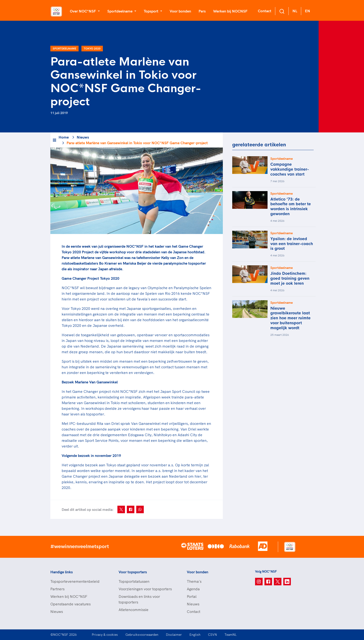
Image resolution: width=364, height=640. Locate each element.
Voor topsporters (133, 572)
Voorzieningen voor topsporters (145, 589)
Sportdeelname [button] (120, 11)
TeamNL (231, 635)
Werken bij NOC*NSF (69, 596)
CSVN (212, 635)
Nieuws (83, 137)
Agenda (193, 589)
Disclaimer (174, 635)
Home (64, 137)
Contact (265, 11)
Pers (202, 11)
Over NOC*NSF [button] (83, 11)
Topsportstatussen (134, 581)
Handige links (62, 572)
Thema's (194, 581)
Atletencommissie (134, 610)
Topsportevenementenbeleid (75, 581)
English (195, 635)
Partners (57, 589)
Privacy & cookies (105, 635)
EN (308, 11)
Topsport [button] (152, 11)
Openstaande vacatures (70, 604)
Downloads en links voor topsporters (139, 599)
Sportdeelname (64, 48)
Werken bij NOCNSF (230, 11)
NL (295, 11)
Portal (192, 596)
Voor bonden (180, 11)
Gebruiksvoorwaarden (142, 635)
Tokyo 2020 (92, 48)
